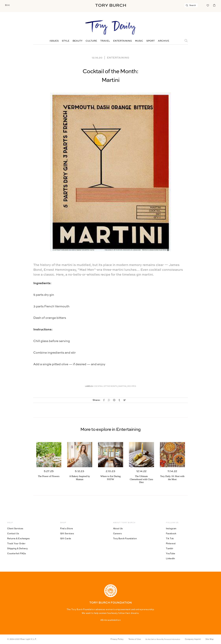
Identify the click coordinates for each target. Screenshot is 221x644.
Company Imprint (193, 639)
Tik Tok (170, 538)
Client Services (15, 528)
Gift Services (67, 533)
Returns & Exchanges (19, 538)
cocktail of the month (106, 386)
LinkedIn (170, 558)
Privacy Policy (117, 639)
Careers (118, 533)
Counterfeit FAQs (17, 553)
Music (139, 41)
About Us (118, 528)
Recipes (132, 386)
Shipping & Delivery (18, 548)
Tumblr (170, 548)
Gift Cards (66, 538)
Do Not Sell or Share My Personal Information (163, 639)
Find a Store (67, 528)
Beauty (78, 41)
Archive (164, 41)
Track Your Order (16, 543)
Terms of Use (135, 639)
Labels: (89, 386)
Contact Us (13, 533)
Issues (54, 41)
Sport (150, 41)
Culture (91, 41)
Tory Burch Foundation (125, 538)
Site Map (210, 639)
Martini (122, 386)
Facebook (171, 533)
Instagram (171, 528)
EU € (7, 5)
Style (66, 41)
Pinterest (171, 543)
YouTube (171, 553)
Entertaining (122, 41)
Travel (105, 41)
